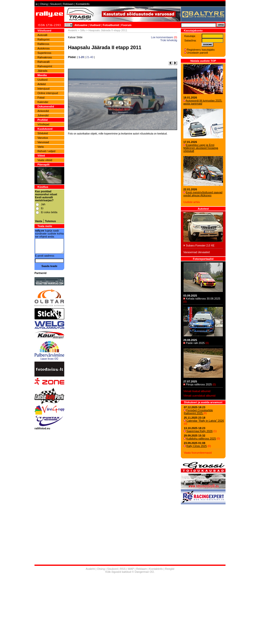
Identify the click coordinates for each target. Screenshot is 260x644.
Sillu (83, 30)
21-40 (90, 57)
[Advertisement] (123, 206)
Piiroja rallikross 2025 (199, 384)
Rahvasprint (45, 66)
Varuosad (43, 142)
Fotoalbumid (111, 25)
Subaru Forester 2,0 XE (200, 245)
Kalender (43, 102)
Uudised (95, 25)
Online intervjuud (48, 93)
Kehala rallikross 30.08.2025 (203, 299)
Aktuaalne (81, 25)
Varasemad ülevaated (196, 252)
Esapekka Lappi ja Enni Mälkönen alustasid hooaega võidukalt (201, 148)
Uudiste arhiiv (192, 202)
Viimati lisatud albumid (197, 391)
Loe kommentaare (162, 37)
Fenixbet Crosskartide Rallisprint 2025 (198, 412)
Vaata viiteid (45, 160)
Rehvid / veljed (46, 151)
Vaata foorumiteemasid (198, 453)
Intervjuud (43, 89)
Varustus (43, 138)
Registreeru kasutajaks (201, 50)
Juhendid (43, 115)
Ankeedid (43, 111)
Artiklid (42, 84)
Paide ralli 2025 (195, 343)
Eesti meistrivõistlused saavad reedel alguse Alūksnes (203, 194)
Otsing (44, 4)
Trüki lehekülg (169, 40)
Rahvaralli (44, 62)
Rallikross (43, 44)
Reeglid (170, 569)
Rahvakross (45, 57)
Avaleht (73, 30)
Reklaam (68, 4)
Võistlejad (43, 124)
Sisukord (55, 4)
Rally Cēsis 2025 (197, 446)
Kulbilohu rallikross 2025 (201, 439)
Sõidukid (43, 133)
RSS (123, 569)
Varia (41, 147)
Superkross (44, 53)
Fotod (41, 98)
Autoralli (42, 35)
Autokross (44, 48)
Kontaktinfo (83, 4)
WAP (131, 569)
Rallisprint (43, 39)
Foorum (126, 25)
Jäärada (42, 71)
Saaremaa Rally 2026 (199, 431)
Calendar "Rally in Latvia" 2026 (205, 421)
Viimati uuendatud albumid (199, 396)
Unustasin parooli (197, 53)
